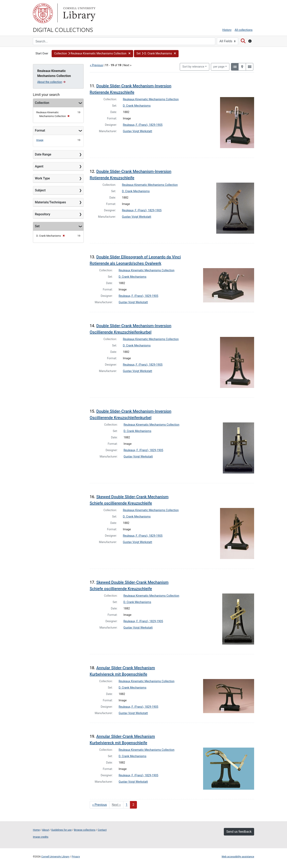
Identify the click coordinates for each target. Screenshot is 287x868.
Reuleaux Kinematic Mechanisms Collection (151, 99)
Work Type (42, 178)
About (45, 830)
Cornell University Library (55, 857)
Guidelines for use (61, 830)
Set (37, 226)
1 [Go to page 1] (127, 805)
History (227, 30)
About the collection (51, 82)
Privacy (76, 857)
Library (79, 13)
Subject (40, 190)
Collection (42, 103)
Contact (102, 830)
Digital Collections (63, 30)
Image (40, 140)
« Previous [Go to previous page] (100, 805)
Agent (39, 166)
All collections (244, 30)
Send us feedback (239, 832)
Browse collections (85, 830)
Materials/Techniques (50, 202)
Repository (43, 214)
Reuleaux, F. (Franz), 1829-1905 (143, 125)
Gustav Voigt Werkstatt (138, 131)
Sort (193, 67)
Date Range (43, 154)
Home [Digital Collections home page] (36, 830)
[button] (92, 54)
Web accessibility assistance (238, 857)
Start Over (42, 54)
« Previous (96, 65)
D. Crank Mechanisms (137, 106)
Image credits (41, 837)
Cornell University (43, 13)
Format (40, 130)
